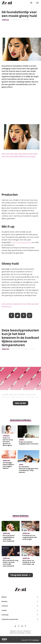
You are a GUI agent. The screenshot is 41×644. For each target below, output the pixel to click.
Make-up (5, 20)
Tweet (17, 315)
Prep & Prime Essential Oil (22, 242)
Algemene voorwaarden (17, 633)
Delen (11, 315)
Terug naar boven (19, 575)
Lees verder (20, 403)
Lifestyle (5, 615)
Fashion (5, 606)
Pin (24, 315)
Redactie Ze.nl (30, 349)
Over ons (20, 631)
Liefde (4, 610)
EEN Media (36, 640)
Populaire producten (10, 619)
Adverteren (27, 631)
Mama (4, 597)
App (30, 315)
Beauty (4, 601)
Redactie (13, 631)
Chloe (27, 20)
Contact (28, 633)
